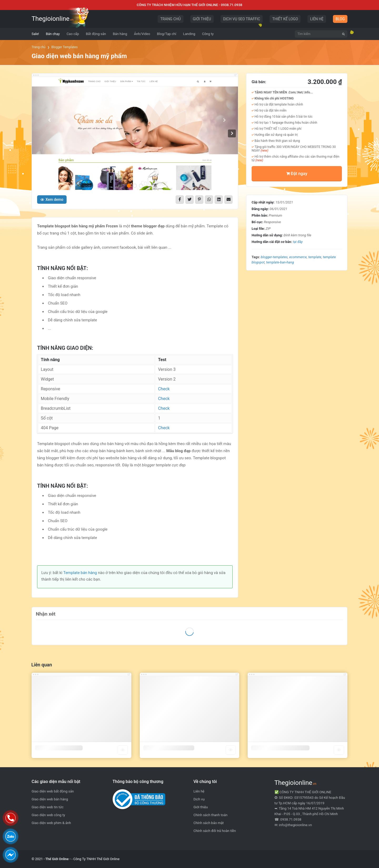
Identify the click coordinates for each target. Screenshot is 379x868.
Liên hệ (199, 791)
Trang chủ (39, 47)
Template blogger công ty (59, 748)
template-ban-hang (280, 262)
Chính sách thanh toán (210, 815)
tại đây (298, 242)
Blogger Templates (64, 47)
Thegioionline (53, 19)
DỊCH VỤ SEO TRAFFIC (242, 19)
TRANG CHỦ (170, 19)
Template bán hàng (80, 573)
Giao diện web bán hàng (50, 799)
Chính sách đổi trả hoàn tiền (215, 831)
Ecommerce (298, 257)
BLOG (340, 19)
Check (164, 389)
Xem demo (52, 199)
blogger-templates (274, 257)
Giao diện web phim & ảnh (51, 823)
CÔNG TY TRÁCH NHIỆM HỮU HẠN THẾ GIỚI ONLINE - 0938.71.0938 (190, 5)
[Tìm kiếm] (343, 34)
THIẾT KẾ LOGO (285, 19)
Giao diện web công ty (48, 815)
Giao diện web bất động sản (53, 791)
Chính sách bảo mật (209, 823)
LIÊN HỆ (317, 19)
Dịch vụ (199, 799)
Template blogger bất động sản (280, 748)
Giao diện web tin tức (48, 807)
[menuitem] (35, 34)
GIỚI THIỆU (202, 19)
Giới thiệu (201, 807)
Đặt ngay (297, 174)
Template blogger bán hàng (169, 748)
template (315, 257)
